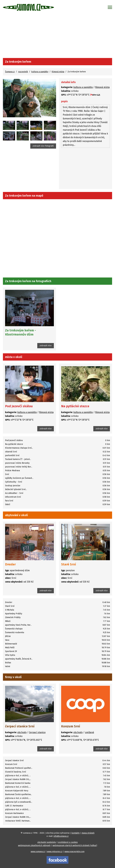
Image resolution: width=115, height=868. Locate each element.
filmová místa (58, 72)
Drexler (10, 564)
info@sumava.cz (61, 836)
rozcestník (23, 72)
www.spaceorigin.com (74, 852)
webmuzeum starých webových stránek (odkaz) (75, 845)
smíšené (90, 732)
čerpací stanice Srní (20, 726)
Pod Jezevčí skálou (19, 406)
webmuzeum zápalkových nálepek (34, 845)
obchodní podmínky (47, 842)
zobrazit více (46, 346)
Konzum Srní (71, 726)
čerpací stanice (37, 732)
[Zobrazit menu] (110, 7)
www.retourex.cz (55, 852)
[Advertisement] (57, 36)
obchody (22, 732)
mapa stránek (88, 833)
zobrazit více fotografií (43, 146)
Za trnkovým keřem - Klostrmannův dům (21, 332)
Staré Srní (69, 564)
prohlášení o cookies (68, 842)
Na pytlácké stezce (75, 406)
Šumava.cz (10, 72)
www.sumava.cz (38, 852)
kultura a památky (40, 72)
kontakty (76, 833)
